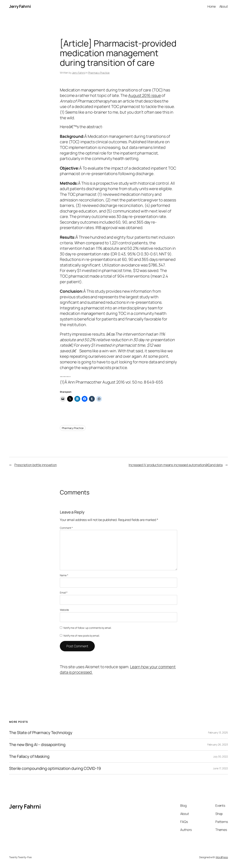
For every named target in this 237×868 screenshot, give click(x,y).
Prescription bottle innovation (36, 465)
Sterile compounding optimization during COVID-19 (55, 768)
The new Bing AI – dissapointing (37, 745)
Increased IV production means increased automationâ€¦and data (176, 465)
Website (64, 610)
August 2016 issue (145, 95)
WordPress (222, 857)
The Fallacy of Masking (29, 756)
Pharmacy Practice (99, 73)
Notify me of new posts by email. (82, 636)
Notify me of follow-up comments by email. (87, 628)
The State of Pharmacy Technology (41, 733)
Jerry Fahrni (20, 6)
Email (64, 593)
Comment (66, 528)
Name (64, 575)
